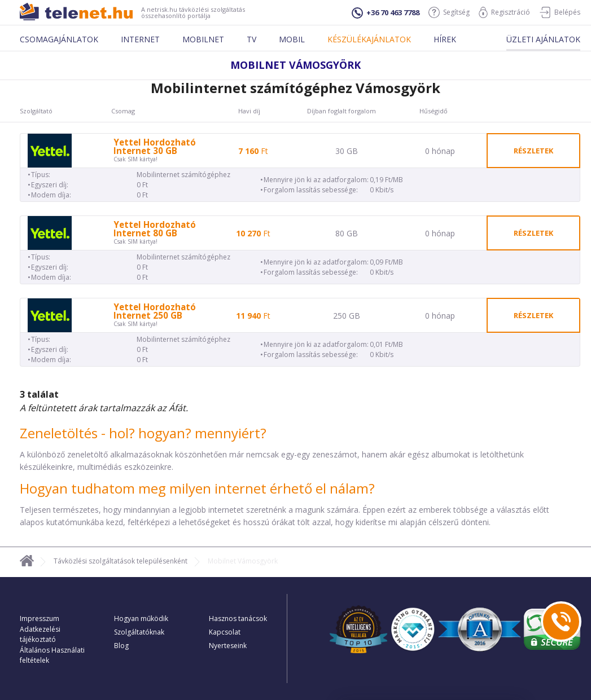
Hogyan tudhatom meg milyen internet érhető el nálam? (197, 488)
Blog (121, 646)
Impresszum (40, 618)
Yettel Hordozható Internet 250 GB (155, 311)
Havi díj (249, 111)
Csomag (123, 111)
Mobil (292, 39)
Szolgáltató (36, 111)
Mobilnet (203, 39)
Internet (140, 39)
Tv (251, 39)
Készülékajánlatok (369, 39)
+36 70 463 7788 (386, 13)
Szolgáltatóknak (139, 632)
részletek (533, 151)
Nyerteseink (228, 646)
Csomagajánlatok (59, 39)
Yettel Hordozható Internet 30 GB (155, 147)
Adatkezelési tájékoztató (40, 634)
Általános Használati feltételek (52, 655)
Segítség (449, 12)
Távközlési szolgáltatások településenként (121, 561)
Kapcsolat (225, 632)
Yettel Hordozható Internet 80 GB (155, 229)
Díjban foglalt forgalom (342, 111)
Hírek (445, 39)
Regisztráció (504, 12)
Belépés (560, 12)
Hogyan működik (141, 618)
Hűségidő (434, 111)
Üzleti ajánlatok (543, 39)
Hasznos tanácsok (238, 618)
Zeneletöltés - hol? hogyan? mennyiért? (143, 433)
